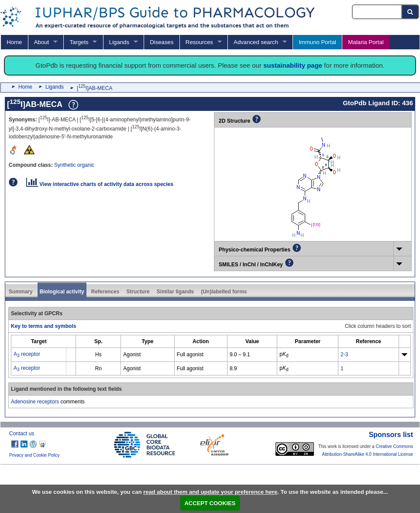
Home (14, 42)
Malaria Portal (366, 42)
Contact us (22, 434)
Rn (98, 368)
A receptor (27, 354)
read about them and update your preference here (210, 492)
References (105, 292)
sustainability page (293, 65)
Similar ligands (175, 292)
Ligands (119, 42)
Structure (138, 292)
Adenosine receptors (35, 402)
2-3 (344, 355)
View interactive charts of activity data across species (100, 184)
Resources (199, 42)
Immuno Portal (317, 42)
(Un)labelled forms (224, 292)
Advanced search (256, 42)
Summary (21, 292)
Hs (98, 355)
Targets (79, 42)
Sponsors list (391, 435)
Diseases (162, 42)
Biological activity (62, 292)
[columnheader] (39, 342)
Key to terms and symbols (43, 326)
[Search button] (411, 12)
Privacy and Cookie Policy (34, 455)
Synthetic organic (74, 165)
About (41, 42)
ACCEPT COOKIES (210, 503)
